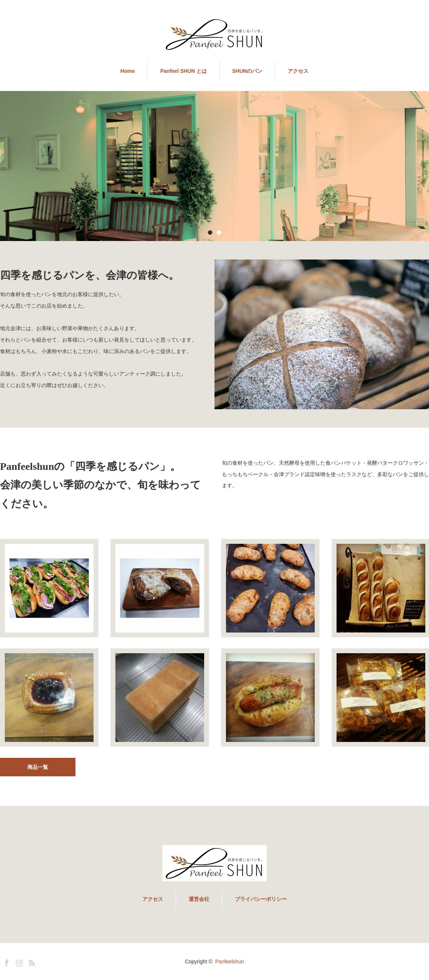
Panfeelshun (230, 962)
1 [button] (210, 233)
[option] (214, 166)
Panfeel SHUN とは (183, 71)
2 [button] (219, 233)
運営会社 (199, 899)
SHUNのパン (247, 71)
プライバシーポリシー (261, 899)
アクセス (298, 71)
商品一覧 (38, 767)
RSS (31, 962)
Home (128, 71)
